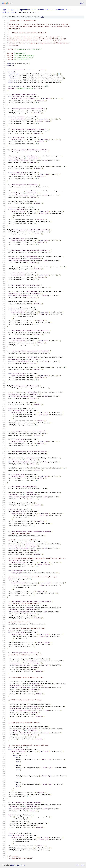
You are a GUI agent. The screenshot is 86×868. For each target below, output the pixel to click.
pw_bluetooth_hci (10, 12)
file (42, 17)
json (82, 865)
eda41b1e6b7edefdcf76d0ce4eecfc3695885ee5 (48, 9)
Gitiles (12, 865)
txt (78, 865)
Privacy (17, 865)
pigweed (6, 9)
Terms (23, 865)
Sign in (82, 3)
